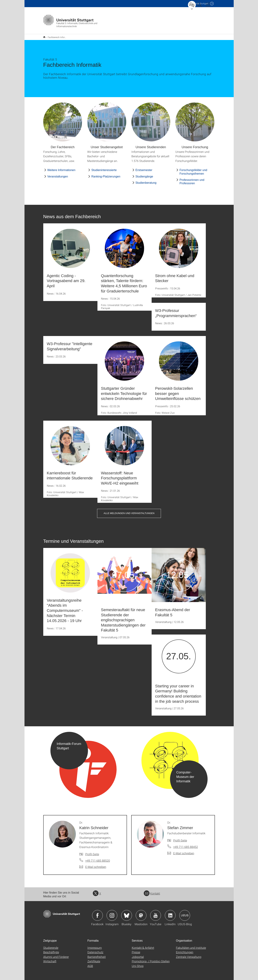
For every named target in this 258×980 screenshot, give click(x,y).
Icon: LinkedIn (170, 913)
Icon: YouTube (156, 913)
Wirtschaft (50, 959)
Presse (136, 950)
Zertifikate (94, 959)
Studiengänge (144, 174)
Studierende (51, 945)
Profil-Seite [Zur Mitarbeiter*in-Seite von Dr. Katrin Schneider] (92, 852)
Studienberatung (146, 180)
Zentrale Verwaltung (189, 954)
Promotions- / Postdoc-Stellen (151, 959)
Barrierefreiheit (97, 954)
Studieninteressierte (104, 168)
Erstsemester (144, 168)
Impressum (95, 945)
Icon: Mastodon (141, 913)
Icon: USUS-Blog (185, 913)
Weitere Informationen (61, 168)
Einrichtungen (185, 950)
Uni (199, 3)
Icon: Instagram (112, 913)
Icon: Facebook (97, 913)
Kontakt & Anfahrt (143, 945)
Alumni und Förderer (56, 954)
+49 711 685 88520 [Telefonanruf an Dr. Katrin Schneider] (98, 858)
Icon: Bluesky (127, 913)
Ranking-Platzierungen (106, 174)
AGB (90, 963)
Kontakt (152, 891)
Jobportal (138, 954)
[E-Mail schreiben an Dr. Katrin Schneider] (93, 864)
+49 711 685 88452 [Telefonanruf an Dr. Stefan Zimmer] (186, 844)
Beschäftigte (51, 950)
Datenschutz (95, 950)
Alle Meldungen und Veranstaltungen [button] (129, 511)
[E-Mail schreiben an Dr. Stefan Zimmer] (181, 851)
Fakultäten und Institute (191, 945)
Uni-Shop (138, 963)
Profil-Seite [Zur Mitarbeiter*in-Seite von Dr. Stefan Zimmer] (180, 838)
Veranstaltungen (58, 174)
